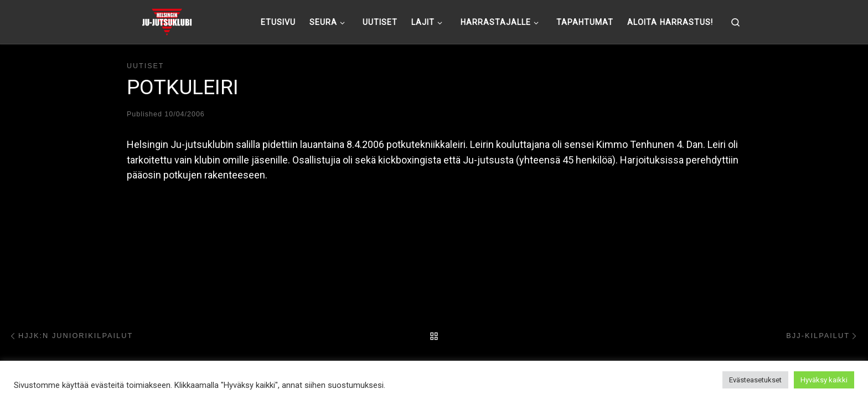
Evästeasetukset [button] (755, 380)
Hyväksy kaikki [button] (824, 380)
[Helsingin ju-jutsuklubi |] (167, 21)
